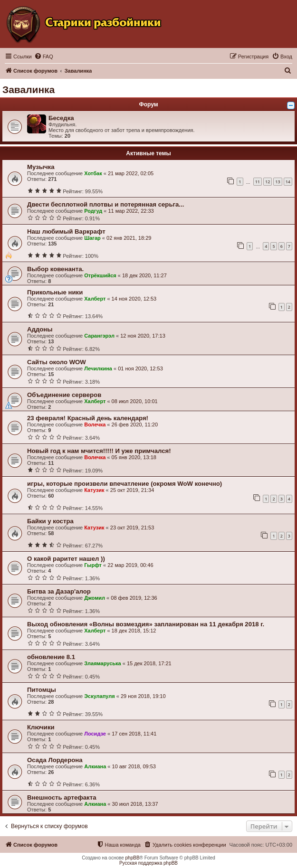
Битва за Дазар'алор (59, 591)
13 (278, 182)
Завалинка (29, 90)
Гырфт (93, 565)
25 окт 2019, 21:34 (132, 490)
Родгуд (93, 211)
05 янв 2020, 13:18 (134, 457)
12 (268, 182)
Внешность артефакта (62, 797)
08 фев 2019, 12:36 (134, 598)
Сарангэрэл (99, 336)
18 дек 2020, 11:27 (144, 275)
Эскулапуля (100, 696)
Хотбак (93, 173)
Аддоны (40, 329)
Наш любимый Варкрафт (66, 231)
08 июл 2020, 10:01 (135, 401)
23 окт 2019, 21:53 (132, 528)
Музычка (41, 167)
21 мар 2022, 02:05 (131, 173)
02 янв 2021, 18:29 (129, 238)
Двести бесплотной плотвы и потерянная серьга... (105, 204)
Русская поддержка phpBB (148, 863)
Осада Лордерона (55, 760)
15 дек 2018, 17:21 (149, 663)
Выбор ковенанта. (55, 269)
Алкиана (95, 766)
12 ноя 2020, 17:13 (143, 336)
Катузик (94, 490)
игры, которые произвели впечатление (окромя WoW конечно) (125, 484)
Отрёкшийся (100, 275)
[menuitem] (44, 57)
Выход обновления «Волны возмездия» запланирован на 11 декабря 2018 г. (146, 624)
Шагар (92, 238)
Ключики (41, 727)
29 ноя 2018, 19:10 (143, 696)
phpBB (133, 858)
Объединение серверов (64, 395)
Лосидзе (95, 734)
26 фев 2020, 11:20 (135, 425)
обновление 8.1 (51, 657)
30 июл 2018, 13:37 (135, 804)
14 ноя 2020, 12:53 (134, 299)
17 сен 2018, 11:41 (134, 734)
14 (288, 182)
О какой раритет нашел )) (66, 559)
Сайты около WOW (57, 362)
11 (258, 182)
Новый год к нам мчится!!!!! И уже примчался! (99, 451)
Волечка (95, 425)
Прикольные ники (55, 292)
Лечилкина (98, 368)
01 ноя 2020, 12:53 (140, 368)
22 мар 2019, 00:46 (130, 565)
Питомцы (42, 690)
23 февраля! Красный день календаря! (88, 418)
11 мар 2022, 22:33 (131, 211)
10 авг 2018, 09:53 (134, 766)
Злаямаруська (102, 663)
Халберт (95, 299)
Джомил (95, 598)
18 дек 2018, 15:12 (134, 631)
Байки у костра (50, 521)
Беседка (61, 118)
